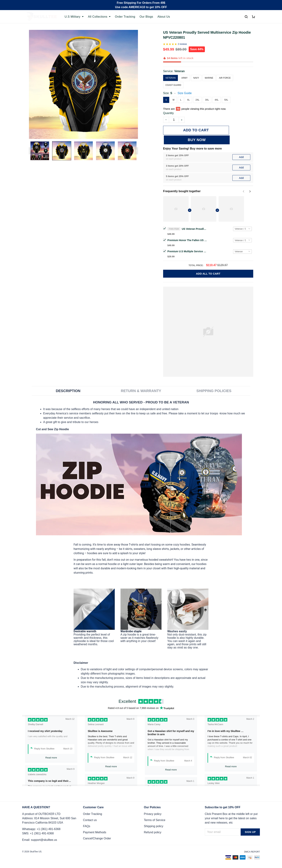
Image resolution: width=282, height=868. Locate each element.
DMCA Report (252, 852)
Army (184, 78)
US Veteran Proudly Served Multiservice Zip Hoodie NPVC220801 (194, 219)
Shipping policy (154, 826)
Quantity (169, 113)
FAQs (87, 826)
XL (188, 100)
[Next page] (136, 151)
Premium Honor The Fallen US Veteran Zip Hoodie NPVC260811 (187, 230)
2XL (197, 100)
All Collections (99, 17)
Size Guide (185, 93)
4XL (217, 100)
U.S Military (74, 17)
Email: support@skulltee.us (40, 840)
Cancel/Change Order (97, 838)
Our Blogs (146, 17)
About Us (164, 17)
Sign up (250, 832)
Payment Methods (95, 832)
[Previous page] (31, 151)
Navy (196, 78)
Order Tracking (125, 17)
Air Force (225, 78)
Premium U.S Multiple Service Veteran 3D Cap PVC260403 (187, 242)
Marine (209, 78)
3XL (207, 100)
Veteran (179, 71)
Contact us (90, 820)
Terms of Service (155, 820)
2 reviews (182, 44)
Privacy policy (153, 814)
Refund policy (153, 832)
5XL (226, 100)
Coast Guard (173, 85)
